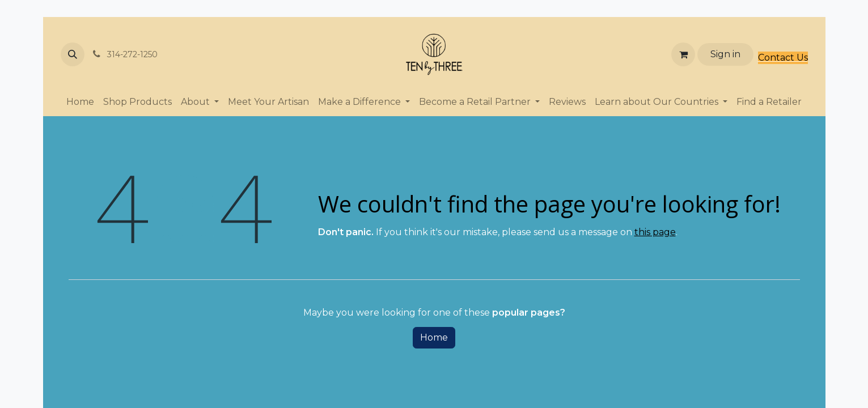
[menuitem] (80, 102)
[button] (73, 54)
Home (434, 337)
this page (655, 232)
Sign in (725, 54)
